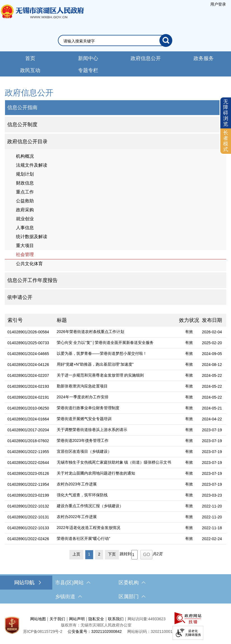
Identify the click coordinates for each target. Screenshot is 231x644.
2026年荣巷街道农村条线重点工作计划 (90, 332)
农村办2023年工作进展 (77, 484)
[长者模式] (226, 141)
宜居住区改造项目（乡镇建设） (84, 451)
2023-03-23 (212, 495)
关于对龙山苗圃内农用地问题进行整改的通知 (96, 473)
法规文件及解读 (32, 165)
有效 (189, 332)
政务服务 (204, 58)
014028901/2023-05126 (28, 473)
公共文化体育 (29, 264)
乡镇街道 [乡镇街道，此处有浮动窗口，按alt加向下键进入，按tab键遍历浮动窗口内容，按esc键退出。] (69, 597)
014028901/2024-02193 (28, 386)
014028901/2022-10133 (28, 528)
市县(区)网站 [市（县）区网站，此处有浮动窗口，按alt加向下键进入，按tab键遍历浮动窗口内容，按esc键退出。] (73, 583)
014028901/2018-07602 (28, 441)
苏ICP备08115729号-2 (43, 631)
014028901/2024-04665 (28, 354)
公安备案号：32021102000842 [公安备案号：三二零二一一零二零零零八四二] (95, 631)
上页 (76, 554)
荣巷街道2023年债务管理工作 (83, 440)
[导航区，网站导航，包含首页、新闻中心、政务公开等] (115, 64)
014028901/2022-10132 (28, 506)
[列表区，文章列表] (116, 438)
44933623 (157, 619)
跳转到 (126, 554)
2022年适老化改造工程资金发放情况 (89, 528)
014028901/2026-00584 (28, 332)
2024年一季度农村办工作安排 (83, 397)
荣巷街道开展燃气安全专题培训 (84, 419)
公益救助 (25, 201)
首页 (30, 58)
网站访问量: (138, 619)
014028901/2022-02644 (28, 463)
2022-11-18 (212, 528)
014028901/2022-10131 (28, 517)
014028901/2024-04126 (28, 365)
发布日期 (212, 320)
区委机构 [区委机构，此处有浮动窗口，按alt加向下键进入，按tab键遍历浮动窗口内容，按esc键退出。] (132, 583)
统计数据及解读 (32, 237)
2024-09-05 (212, 354)
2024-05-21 (212, 408)
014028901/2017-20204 (28, 430)
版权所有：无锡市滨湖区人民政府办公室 (96, 625)
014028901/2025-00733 (28, 343)
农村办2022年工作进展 (77, 517)
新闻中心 (88, 58)
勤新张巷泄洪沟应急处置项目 (82, 386)
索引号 (15, 320)
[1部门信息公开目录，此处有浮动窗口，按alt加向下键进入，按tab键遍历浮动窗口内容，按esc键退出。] (116, 142)
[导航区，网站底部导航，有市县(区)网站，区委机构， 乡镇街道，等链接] (115, 590)
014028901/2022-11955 (28, 452)
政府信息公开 (146, 58)
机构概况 (25, 156)
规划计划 (25, 174)
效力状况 (189, 320)
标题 (62, 320)
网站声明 (77, 619)
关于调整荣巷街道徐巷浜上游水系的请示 (92, 430)
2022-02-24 (212, 539)
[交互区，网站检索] (116, 40)
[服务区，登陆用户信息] (218, 4)
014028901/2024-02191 (28, 397)
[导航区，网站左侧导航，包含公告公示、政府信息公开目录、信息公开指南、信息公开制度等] (116, 196)
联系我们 (116, 619)
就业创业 (25, 219)
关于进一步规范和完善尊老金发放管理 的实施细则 (100, 375)
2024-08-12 (212, 365)
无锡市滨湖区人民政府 (42, 17)
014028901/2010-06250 (28, 408)
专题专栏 (88, 70)
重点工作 (25, 192)
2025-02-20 (212, 343)
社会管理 (25, 254)
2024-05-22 (212, 375)
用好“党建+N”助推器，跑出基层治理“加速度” (95, 364)
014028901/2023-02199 (28, 495)
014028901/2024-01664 (28, 419)
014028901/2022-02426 (28, 539)
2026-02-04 (212, 332)
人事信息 (25, 228)
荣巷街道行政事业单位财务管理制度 (88, 408)
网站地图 (38, 619)
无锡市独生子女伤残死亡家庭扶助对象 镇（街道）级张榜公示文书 (114, 462)
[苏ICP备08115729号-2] (43, 631)
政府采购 (25, 210)
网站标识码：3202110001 (150, 631)
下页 (112, 554)
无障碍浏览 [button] (226, 113)
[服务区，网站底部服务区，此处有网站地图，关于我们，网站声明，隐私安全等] (115, 625)
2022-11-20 (212, 506)
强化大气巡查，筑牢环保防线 (82, 495)
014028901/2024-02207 (28, 375)
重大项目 (25, 246)
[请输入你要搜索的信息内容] (111, 41)
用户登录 (218, 4)
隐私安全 (96, 619)
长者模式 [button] (226, 141)
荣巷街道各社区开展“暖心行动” (83, 538)
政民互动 (30, 70)
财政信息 (25, 183)
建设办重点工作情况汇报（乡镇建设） (90, 506)
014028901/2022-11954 (28, 484)
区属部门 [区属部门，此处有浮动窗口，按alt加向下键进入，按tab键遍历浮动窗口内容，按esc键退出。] (132, 597)
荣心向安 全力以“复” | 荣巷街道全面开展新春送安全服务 (105, 343)
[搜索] (166, 40)
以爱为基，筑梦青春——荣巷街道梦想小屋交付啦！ (102, 353)
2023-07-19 (212, 430)
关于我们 (57, 619)
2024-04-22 (212, 419)
